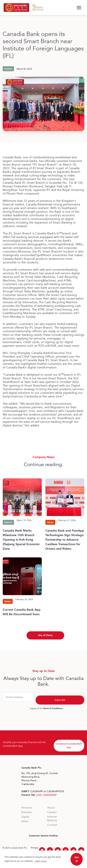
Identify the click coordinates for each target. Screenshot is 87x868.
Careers (52, 812)
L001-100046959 (46, 795)
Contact (52, 825)
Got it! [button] (77, 859)
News (25, 821)
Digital (25, 817)
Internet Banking (52, 818)
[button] (79, 8)
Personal (27, 808)
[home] (16, 8)
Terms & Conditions (53, 708)
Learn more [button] (41, 861)
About (51, 808)
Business (27, 812)
